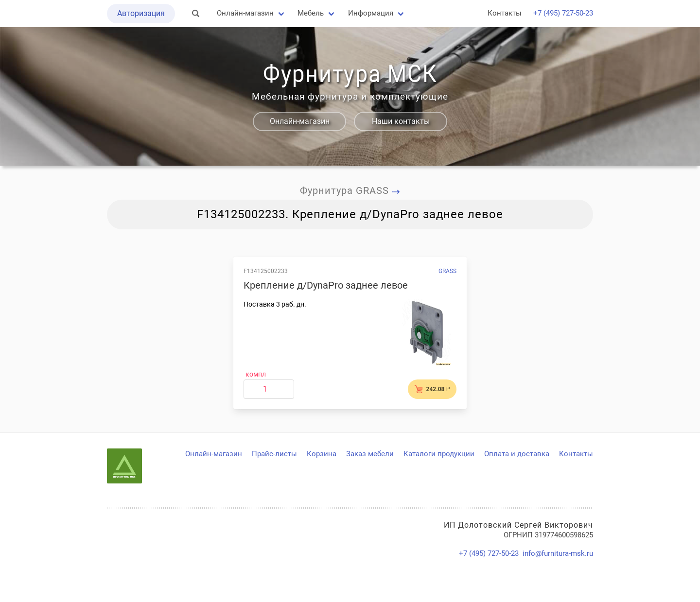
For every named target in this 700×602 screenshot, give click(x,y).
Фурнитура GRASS (350, 190)
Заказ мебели (370, 454)
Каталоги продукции (439, 454)
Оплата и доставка (517, 454)
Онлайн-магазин (245, 13)
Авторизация (141, 13)
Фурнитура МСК (350, 74)
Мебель (311, 13)
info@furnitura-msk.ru (558, 553)
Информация (371, 13)
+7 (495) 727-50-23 (563, 13)
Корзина (322, 454)
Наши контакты (401, 121)
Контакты (505, 13)
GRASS (447, 271)
